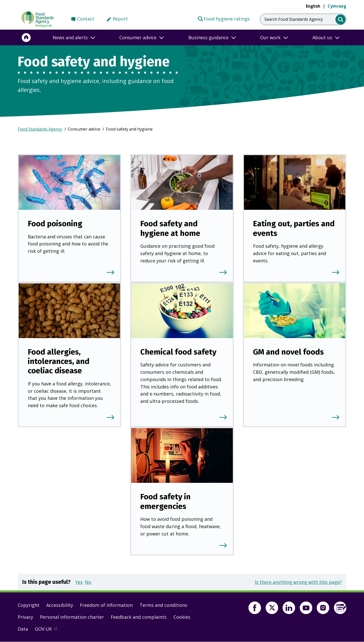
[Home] (26, 37)
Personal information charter (72, 617)
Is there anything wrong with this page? (298, 582)
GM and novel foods (288, 352)
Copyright (29, 605)
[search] (341, 20)
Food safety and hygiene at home (170, 228)
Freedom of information (106, 605)
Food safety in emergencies (165, 501)
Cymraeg (337, 6)
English (313, 6)
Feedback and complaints (139, 617)
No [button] (88, 582)
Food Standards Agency (40, 129)
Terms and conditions (163, 605)
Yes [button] (79, 582)
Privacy (25, 617)
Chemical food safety (178, 352)
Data (23, 629)
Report (120, 19)
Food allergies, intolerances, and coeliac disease (59, 361)
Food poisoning (55, 224)
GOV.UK (48, 630)
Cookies (182, 617)
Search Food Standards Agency (294, 19)
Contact (86, 19)
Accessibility (60, 605)
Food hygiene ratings (224, 18)
